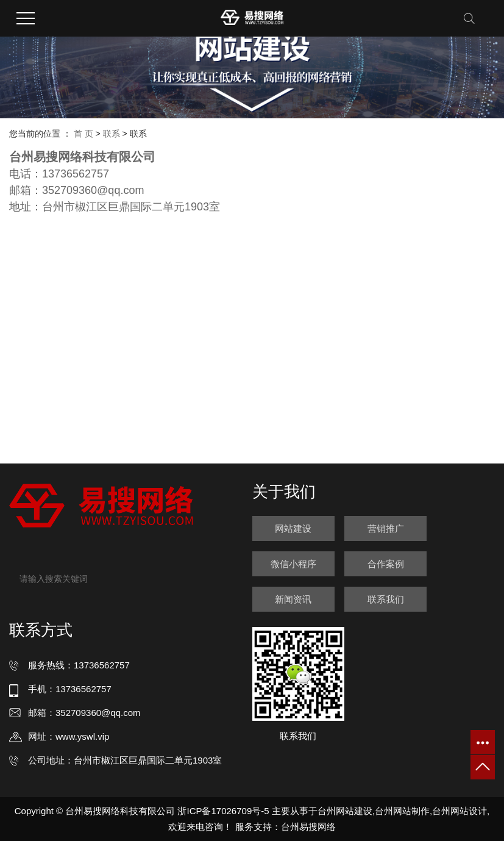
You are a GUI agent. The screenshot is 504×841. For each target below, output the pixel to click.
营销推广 (386, 528)
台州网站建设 (345, 811)
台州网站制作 (402, 811)
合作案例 (386, 564)
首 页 (83, 134)
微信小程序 (293, 564)
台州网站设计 (460, 811)
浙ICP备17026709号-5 (223, 811)
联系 (112, 134)
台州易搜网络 (308, 827)
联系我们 (386, 599)
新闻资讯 (293, 599)
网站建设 (293, 528)
